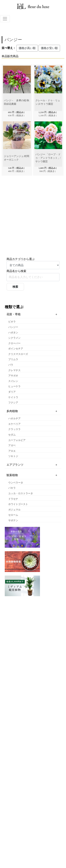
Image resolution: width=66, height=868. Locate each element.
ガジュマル (14, 510)
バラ (11, 365)
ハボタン (13, 333)
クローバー (14, 343)
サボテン (13, 520)
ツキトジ (13, 456)
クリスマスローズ (18, 354)
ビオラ (12, 322)
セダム (12, 435)
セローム (13, 515)
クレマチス (14, 370)
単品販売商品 (10, 56)
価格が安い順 (49, 48)
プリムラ (13, 359)
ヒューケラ (14, 386)
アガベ (12, 445)
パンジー (13, 327)
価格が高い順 (27, 48)
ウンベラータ (16, 483)
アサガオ (13, 376)
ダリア (12, 392)
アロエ (12, 451)
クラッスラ (14, 429)
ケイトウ (13, 397)
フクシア (13, 403)
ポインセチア (16, 349)
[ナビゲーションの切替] (5, 19)
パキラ (12, 488)
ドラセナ (13, 499)
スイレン (13, 381)
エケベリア (14, 424)
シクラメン (14, 338)
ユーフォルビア (17, 440)
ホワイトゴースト (18, 504)
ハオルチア (14, 418)
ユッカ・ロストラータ (21, 493)
